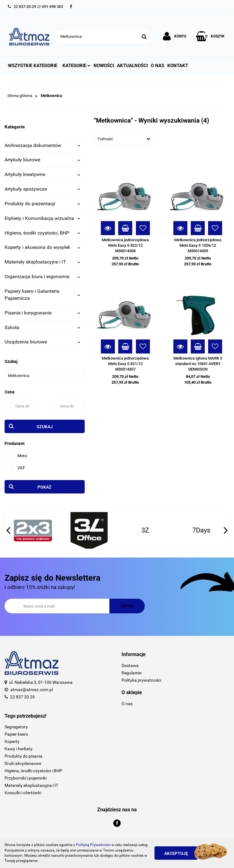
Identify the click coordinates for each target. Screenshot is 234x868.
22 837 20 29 (22, 697)
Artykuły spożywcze (42, 189)
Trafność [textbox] (105, 139)
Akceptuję (176, 853)
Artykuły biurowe (42, 160)
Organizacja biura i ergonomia (42, 276)
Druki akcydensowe (23, 763)
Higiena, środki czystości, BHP (42, 233)
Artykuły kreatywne (42, 174)
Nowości (104, 66)
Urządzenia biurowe (42, 342)
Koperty (12, 741)
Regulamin (132, 673)
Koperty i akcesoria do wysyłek (42, 247)
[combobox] (124, 139)
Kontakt (178, 66)
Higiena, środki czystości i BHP (33, 771)
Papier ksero (16, 734)
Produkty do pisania (23, 756)
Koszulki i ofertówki (23, 793)
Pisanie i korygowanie (42, 313)
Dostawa (130, 665)
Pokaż (44, 487)
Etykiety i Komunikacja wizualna (42, 218)
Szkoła (42, 327)
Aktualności (132, 66)
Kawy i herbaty (19, 749)
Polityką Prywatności (93, 845)
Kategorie (76, 66)
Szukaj (45, 427)
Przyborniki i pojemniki (26, 778)
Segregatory (16, 727)
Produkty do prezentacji (42, 204)
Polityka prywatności (141, 680)
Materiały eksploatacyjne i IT (42, 262)
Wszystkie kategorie (33, 66)
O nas (158, 66)
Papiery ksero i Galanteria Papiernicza (42, 295)
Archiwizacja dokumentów (42, 145)
